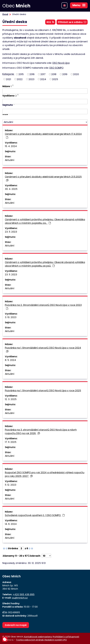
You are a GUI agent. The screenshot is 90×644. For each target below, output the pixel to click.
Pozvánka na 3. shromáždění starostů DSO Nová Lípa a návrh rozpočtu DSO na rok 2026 (41, 431)
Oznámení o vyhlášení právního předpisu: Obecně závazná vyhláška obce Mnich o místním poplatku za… (45, 221)
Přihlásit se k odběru (72, 22)
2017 (43, 74)
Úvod (5, 14)
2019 (65, 74)
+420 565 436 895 (24, 594)
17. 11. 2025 (11, 442)
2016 (32, 74)
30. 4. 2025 (11, 189)
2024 (43, 79)
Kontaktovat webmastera (38, 637)
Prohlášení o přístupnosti (66, 637)
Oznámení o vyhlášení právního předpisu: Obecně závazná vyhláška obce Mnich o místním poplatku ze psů (45, 264)
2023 (31, 79)
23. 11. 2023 (11, 232)
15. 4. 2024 (11, 146)
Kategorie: (8, 74)
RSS (50, 22)
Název (7, 86)
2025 (55, 79)
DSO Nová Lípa (61, 63)
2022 (20, 79)
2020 (76, 74)
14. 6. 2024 (11, 524)
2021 (8, 79)
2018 (54, 74)
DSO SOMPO (56, 68)
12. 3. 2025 (11, 399)
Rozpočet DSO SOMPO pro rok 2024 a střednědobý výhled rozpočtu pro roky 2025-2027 (45, 474)
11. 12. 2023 (11, 485)
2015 (21, 74)
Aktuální (10, 160)
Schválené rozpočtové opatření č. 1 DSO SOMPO (35, 515)
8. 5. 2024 (10, 360)
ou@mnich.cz (20, 598)
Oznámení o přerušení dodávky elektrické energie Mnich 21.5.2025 (43, 178)
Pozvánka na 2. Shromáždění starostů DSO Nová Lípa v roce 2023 (43, 307)
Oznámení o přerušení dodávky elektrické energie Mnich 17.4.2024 (43, 135)
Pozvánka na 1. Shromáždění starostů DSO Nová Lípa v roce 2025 (43, 391)
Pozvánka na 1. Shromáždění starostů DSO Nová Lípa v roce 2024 (43, 349)
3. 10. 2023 (11, 317)
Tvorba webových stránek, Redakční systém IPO (41, 640)
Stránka (13, 548)
